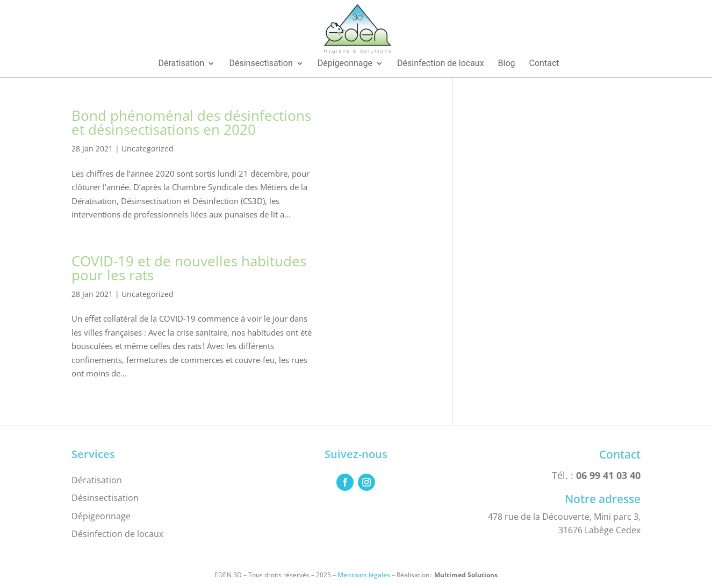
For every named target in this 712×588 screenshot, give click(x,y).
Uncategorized (148, 148)
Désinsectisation (105, 498)
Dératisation (97, 480)
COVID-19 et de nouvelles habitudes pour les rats (189, 268)
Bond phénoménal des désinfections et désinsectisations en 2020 (191, 122)
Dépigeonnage (101, 516)
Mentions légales (364, 575)
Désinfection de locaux (117, 534)
